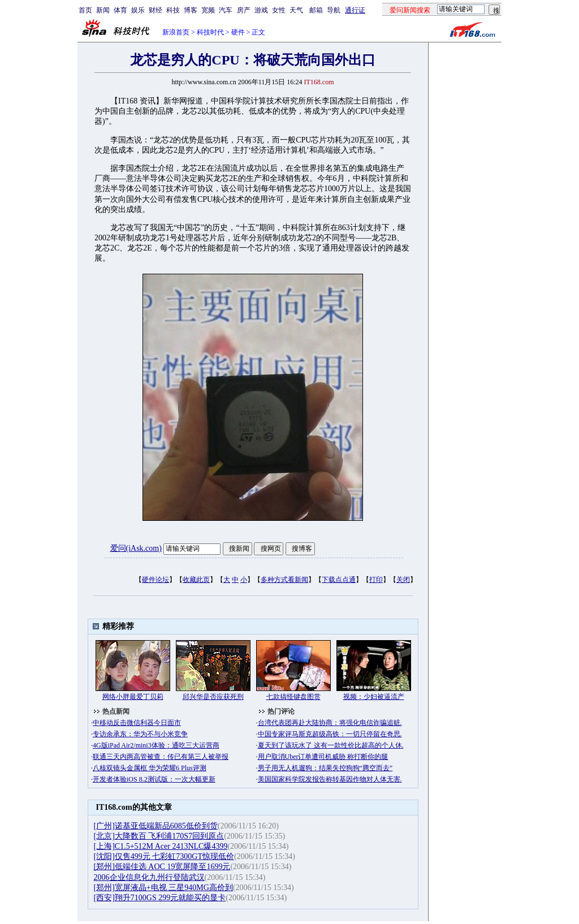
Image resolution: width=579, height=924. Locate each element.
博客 (191, 10)
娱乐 (138, 10)
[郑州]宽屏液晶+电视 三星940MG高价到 (163, 888)
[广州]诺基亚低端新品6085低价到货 (156, 826)
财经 (155, 10)
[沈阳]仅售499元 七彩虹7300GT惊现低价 (164, 856)
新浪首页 (176, 32)
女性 (279, 10)
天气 (296, 10)
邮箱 (316, 10)
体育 (120, 10)
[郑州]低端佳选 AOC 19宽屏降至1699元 (162, 867)
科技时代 (210, 32)
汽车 (226, 10)
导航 (334, 10)
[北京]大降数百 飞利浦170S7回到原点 (159, 836)
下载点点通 (339, 580)
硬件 (238, 32)
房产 (244, 10)
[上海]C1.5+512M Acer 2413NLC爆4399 (161, 846)
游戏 (261, 10)
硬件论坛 (155, 580)
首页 (85, 10)
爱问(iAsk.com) (136, 548)
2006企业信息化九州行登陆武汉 (149, 877)
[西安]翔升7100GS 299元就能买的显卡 (160, 898)
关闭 (403, 580)
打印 (376, 580)
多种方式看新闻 (284, 580)
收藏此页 (196, 580)
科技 (173, 10)
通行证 (355, 10)
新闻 (103, 10)
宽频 (208, 10)
